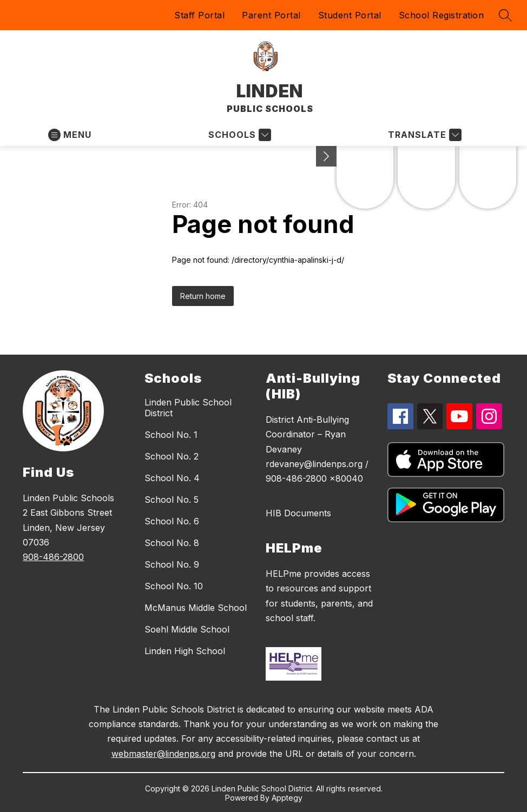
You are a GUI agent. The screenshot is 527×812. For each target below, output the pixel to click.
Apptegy (287, 798)
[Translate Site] (423, 135)
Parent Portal (271, 15)
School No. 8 (172, 543)
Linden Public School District (188, 408)
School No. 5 (172, 500)
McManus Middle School (196, 608)
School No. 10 (174, 586)
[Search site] (505, 15)
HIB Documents (298, 513)
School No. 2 (172, 456)
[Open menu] (70, 135)
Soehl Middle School (187, 629)
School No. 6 (172, 521)
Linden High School (185, 651)
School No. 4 (172, 478)
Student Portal (350, 15)
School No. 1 (171, 435)
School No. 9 (172, 564)
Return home (203, 296)
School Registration (442, 15)
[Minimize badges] (326, 156)
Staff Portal (199, 15)
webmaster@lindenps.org (163, 754)
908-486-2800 (53, 557)
